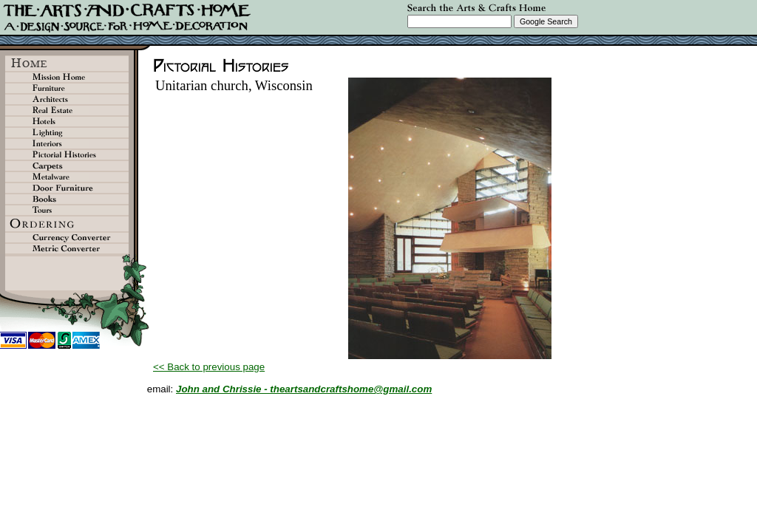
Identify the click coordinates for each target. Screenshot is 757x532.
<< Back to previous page (209, 367)
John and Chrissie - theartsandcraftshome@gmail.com (304, 389)
